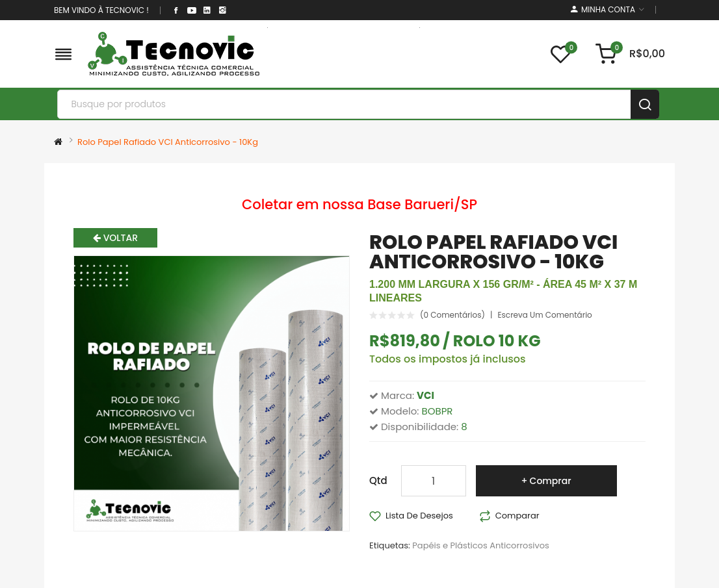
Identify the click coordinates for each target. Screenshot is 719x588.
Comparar (517, 516)
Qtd (378, 480)
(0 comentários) (452, 315)
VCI (425, 395)
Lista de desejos (419, 516)
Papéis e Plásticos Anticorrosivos (480, 545)
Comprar (551, 481)
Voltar (115, 238)
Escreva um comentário (544, 315)
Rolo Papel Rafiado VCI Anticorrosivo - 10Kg (168, 142)
